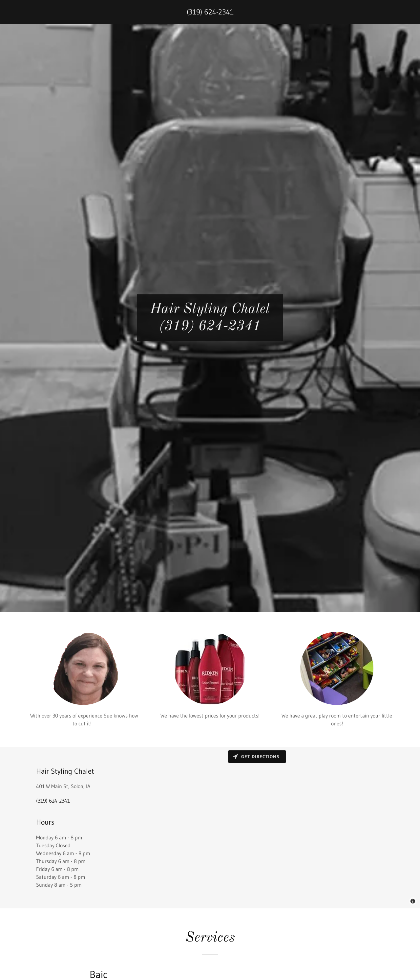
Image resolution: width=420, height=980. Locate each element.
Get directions (256, 757)
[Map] (315, 828)
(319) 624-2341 (210, 12)
